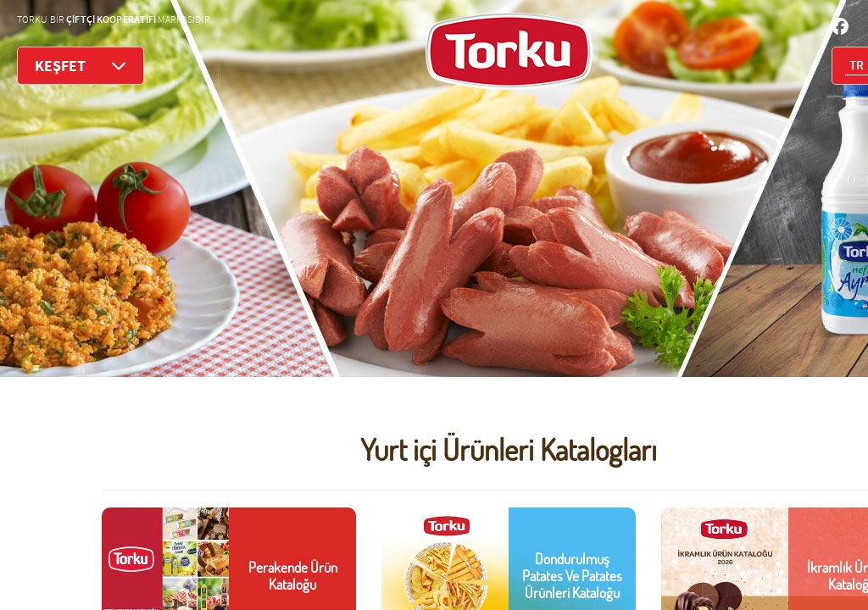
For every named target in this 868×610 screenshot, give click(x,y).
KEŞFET (81, 66)
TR (857, 66)
